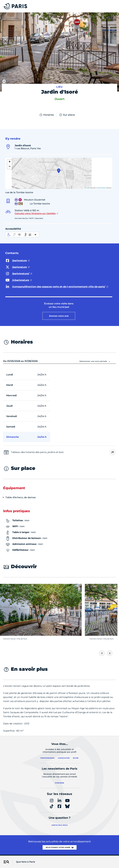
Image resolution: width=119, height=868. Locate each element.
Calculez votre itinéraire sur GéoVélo (35, 213)
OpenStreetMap (101, 188)
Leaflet (87, 188)
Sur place (67, 115)
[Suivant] (110, 653)
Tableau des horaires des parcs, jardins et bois (37, 452)
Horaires (46, 115)
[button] (59, 171)
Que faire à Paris (25, 862)
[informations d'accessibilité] (22, 235)
